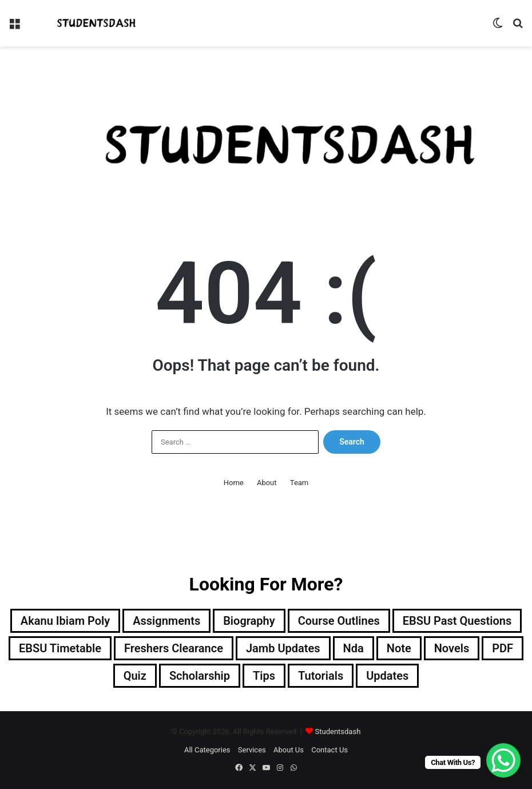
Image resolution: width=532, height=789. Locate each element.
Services (252, 750)
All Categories (207, 750)
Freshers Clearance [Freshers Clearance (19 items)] (174, 648)
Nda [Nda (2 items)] (354, 648)
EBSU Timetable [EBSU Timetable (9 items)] (60, 648)
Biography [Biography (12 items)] (249, 621)
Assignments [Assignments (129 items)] (166, 621)
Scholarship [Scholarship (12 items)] (200, 676)
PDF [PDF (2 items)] (503, 648)
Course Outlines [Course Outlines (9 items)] (339, 621)
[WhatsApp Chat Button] (503, 760)
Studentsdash (338, 731)
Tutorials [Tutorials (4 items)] (321, 676)
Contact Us (329, 750)
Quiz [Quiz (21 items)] (135, 676)
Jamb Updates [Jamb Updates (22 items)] (283, 648)
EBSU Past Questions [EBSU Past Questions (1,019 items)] (457, 621)
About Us (289, 750)
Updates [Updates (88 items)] (387, 676)
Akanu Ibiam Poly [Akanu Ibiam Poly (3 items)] (65, 621)
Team (299, 483)
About (267, 483)
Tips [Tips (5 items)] (264, 676)
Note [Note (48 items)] (399, 648)
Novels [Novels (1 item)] (452, 648)
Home (234, 483)
